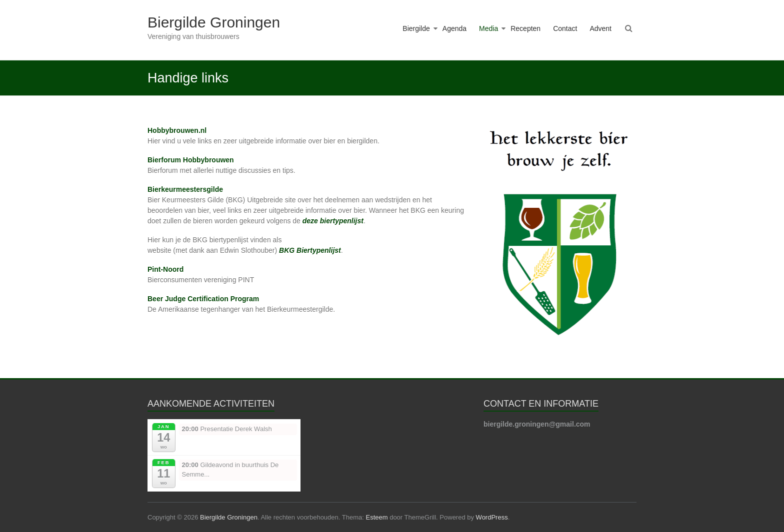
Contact (565, 28)
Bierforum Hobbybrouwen (191, 160)
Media (488, 28)
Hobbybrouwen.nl (177, 130)
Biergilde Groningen (214, 22)
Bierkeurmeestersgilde (185, 189)
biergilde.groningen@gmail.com (537, 424)
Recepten (525, 28)
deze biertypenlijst (333, 221)
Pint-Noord (165, 269)
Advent (600, 28)
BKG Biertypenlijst (310, 250)
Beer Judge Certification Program (203, 299)
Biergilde (416, 28)
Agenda (454, 28)
